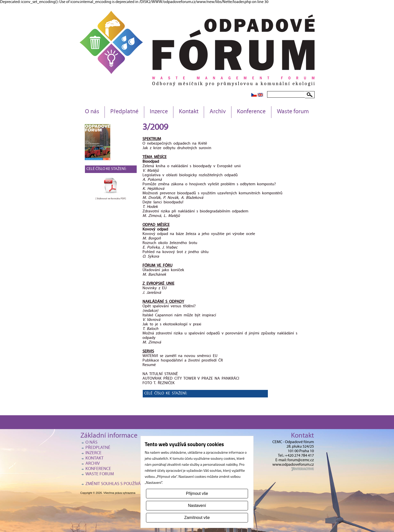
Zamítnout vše (197, 518)
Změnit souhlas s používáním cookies (126, 484)
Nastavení (197, 506)
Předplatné (124, 112)
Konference (251, 112)
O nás (92, 112)
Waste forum (293, 112)
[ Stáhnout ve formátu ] (111, 199)
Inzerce (159, 112)
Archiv (218, 112)
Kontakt (189, 112)
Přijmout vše (197, 493)
